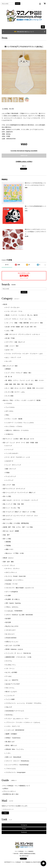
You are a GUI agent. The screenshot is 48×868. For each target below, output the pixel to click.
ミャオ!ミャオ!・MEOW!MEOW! (15, 730)
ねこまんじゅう (10, 634)
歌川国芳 (8, 619)
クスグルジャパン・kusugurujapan (16, 772)
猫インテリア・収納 (9, 485)
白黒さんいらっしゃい (12, 642)
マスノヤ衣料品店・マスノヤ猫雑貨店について (17, 786)
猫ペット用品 (7, 539)
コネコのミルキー (11, 630)
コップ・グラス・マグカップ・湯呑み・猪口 (18, 373)
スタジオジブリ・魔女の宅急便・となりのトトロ (20, 588)
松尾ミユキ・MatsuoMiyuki (13, 757)
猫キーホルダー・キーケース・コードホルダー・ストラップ (21, 500)
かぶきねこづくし (11, 665)
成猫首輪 (8, 542)
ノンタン (8, 753)
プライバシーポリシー (10, 791)
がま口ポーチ (9, 461)
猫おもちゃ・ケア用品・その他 (15, 553)
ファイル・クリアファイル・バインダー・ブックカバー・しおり (24, 354)
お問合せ (6, 788)
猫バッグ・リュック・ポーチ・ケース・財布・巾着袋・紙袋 (21, 443)
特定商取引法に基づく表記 (11, 794)
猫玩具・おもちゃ (8, 558)
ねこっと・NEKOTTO (12, 680)
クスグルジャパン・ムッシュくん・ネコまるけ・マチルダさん (23, 703)
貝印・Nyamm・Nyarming (13, 603)
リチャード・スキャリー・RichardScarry (17, 761)
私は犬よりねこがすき (12, 626)
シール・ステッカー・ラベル (14, 311)
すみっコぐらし (10, 688)
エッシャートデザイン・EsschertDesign (17, 765)
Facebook (24, 832)
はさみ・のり (9, 350)
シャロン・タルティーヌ (13, 726)
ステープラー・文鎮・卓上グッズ (15, 342)
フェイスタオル (10, 407)
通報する (24, 166)
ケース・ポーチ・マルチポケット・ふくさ (18, 457)
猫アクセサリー (8, 519)
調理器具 (8, 369)
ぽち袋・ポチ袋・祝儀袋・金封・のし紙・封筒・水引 (21, 327)
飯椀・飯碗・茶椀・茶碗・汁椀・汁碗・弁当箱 (19, 384)
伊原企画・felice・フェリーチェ (15, 749)
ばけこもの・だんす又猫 (13, 645)
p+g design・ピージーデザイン (14, 580)
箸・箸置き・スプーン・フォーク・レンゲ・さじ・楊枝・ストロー (25, 380)
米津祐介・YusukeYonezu (13, 738)
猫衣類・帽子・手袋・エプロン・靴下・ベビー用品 (18, 527)
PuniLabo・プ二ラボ (11, 584)
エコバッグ (9, 446)
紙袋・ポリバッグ (11, 469)
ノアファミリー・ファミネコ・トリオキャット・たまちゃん (23, 722)
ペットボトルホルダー (12, 453)
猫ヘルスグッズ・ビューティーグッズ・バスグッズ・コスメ (21, 516)
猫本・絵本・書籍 (8, 562)
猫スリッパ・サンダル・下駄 (12, 508)
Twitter (24, 829)
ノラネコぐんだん (11, 769)
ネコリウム (9, 661)
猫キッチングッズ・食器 (10, 366)
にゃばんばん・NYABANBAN (14, 611)
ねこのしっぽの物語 (11, 672)
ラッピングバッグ (11, 476)
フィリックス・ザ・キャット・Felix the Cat (18, 653)
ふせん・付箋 (9, 331)
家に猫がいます (10, 742)
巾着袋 (7, 473)
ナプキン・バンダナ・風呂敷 (14, 419)
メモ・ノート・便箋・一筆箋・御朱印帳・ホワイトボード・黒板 (24, 323)
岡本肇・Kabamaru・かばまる (14, 649)
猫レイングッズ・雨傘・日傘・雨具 (14, 504)
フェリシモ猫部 (10, 699)
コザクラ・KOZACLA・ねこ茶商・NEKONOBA (19, 615)
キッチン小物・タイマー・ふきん (15, 392)
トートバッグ (9, 449)
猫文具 (5, 304)
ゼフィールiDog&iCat (12, 592)
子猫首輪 (8, 546)
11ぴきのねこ (10, 715)
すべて (7, 265)
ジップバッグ (9, 480)
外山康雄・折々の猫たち (13, 599)
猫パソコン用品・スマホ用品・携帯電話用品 (16, 523)
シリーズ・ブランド (9, 565)
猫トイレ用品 (7, 496)
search (18, 4)
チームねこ (9, 676)
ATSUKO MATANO (11, 638)
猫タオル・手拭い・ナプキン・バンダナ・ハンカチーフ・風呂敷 (22, 400)
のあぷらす (9, 707)
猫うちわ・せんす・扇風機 (11, 531)
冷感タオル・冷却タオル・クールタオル (17, 430)
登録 (5, 813)
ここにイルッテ (10, 695)
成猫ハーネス (9, 549)
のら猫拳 (8, 595)
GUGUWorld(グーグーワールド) (15, 711)
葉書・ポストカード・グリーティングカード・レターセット (23, 334)
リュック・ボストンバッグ (13, 465)
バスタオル (9, 403)
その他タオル (9, 434)
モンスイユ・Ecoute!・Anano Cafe (16, 576)
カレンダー (9, 361)
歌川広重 (8, 622)
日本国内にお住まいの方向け (24, 162)
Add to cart (24, 156)
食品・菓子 (6, 535)
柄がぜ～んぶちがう (11, 692)
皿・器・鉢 (9, 377)
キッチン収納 (9, 396)
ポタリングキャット (11, 572)
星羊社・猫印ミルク (11, 745)
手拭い (7, 415)
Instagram (24, 825)
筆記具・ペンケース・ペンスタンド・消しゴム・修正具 (22, 315)
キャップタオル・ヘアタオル (14, 426)
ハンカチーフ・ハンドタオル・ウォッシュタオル (20, 423)
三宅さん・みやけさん (12, 607)
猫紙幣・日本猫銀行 (11, 734)
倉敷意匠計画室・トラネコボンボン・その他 (18, 657)
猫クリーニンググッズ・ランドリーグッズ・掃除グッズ (19, 493)
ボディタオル (9, 411)
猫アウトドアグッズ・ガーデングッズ (14, 489)
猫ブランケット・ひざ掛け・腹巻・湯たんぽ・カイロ (19, 439)
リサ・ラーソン (10, 669)
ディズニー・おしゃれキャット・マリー (17, 719)
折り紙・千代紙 (10, 338)
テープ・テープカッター (13, 307)
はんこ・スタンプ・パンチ (13, 357)
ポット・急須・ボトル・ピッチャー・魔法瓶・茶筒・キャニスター (25, 388)
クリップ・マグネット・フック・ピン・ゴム (18, 319)
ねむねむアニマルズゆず (13, 684)
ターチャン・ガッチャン (13, 568)
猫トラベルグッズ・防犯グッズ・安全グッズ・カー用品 (19, 512)
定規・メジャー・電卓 (12, 346)
